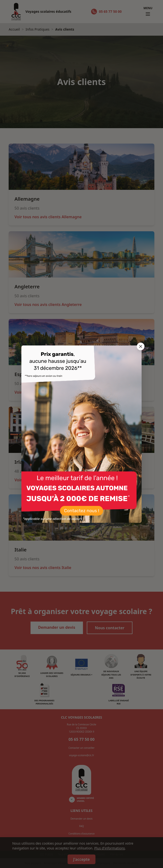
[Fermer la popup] (141, 346)
